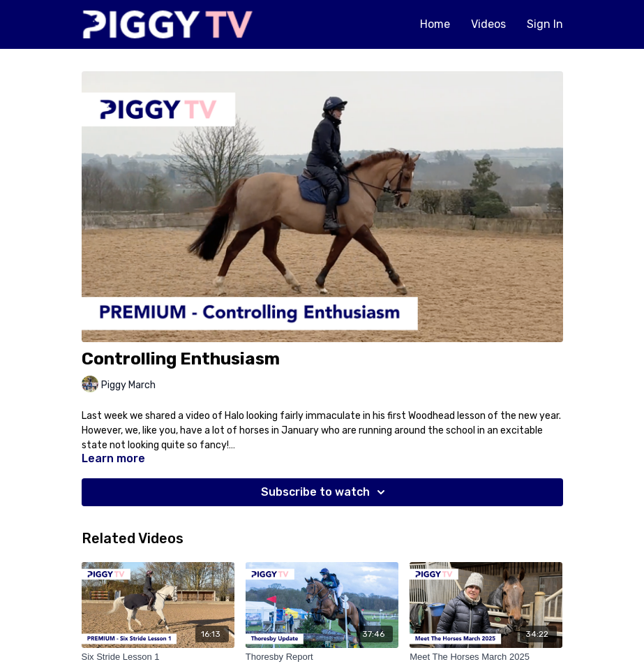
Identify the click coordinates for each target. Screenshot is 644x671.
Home (435, 24)
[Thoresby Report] (322, 657)
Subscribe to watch (325, 492)
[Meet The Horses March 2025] (486, 657)
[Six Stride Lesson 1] (158, 657)
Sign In (545, 24)
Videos (488, 24)
